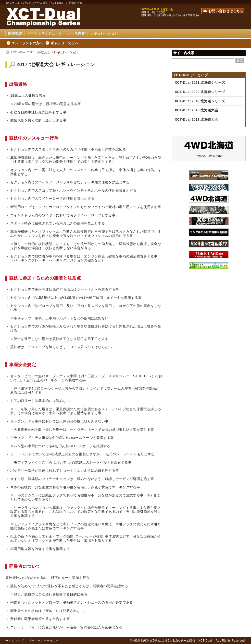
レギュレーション (104, 33)
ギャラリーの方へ (64, 43)
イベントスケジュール (45, 33)
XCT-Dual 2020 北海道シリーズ (200, 92)
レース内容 (76, 33)
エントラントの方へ (27, 43)
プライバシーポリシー (44, 641)
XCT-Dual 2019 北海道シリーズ (200, 101)
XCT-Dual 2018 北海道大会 (196, 110)
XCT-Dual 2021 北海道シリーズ (200, 82)
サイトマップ (14, 641)
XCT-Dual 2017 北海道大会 (31, 52)
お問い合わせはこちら (223, 11)
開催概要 (15, 33)
